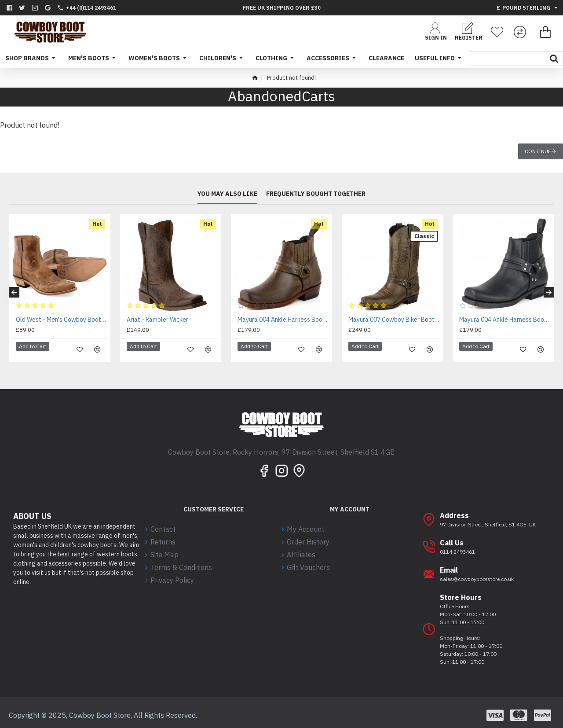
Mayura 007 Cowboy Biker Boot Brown (394, 320)
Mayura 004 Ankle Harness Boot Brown (283, 320)
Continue (538, 151)
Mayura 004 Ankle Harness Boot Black (505, 320)
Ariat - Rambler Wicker (157, 320)
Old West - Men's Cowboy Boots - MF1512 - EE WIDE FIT (62, 320)
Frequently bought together (316, 194)
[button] (14, 290)
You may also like (227, 194)
